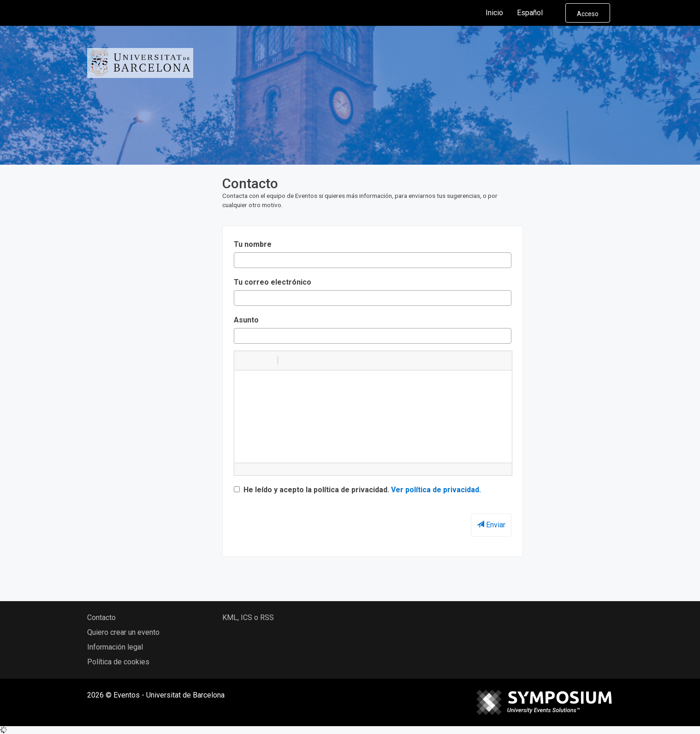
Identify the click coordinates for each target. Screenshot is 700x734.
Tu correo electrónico (273, 282)
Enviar (491, 525)
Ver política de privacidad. (436, 490)
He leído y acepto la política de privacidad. (357, 490)
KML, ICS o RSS (248, 618)
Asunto (246, 320)
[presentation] (304, 520)
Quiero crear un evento (123, 632)
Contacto (101, 618)
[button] (244, 360)
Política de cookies (118, 662)
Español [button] (537, 13)
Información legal (115, 647)
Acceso (588, 14)
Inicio (494, 13)
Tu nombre (253, 244)
